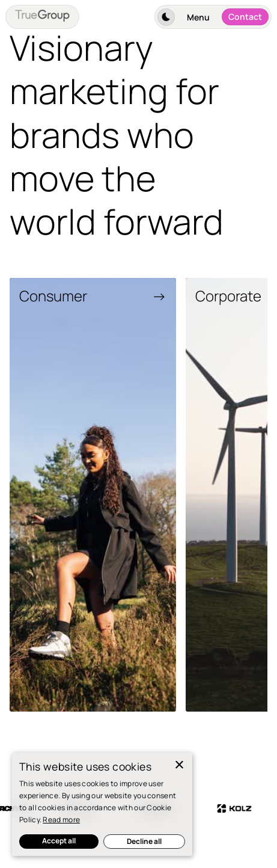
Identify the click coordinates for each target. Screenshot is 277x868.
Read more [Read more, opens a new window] (61, 820)
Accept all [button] (59, 841)
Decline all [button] (144, 841)
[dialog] (102, 804)
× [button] (179, 765)
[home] (42, 17)
